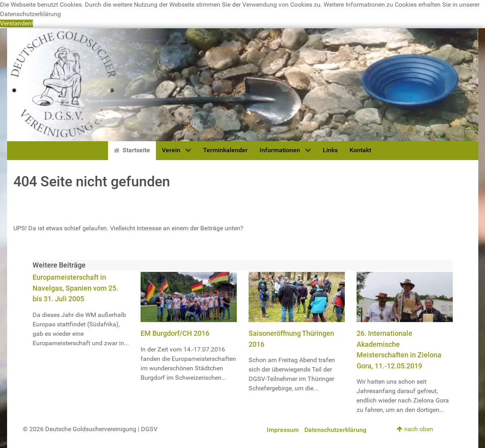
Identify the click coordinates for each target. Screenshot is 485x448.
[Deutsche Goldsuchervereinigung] (243, 84)
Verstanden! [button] (16, 23)
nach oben (415, 429)
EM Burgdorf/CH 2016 (175, 333)
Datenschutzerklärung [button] (30, 14)
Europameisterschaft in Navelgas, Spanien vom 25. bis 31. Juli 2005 (75, 288)
